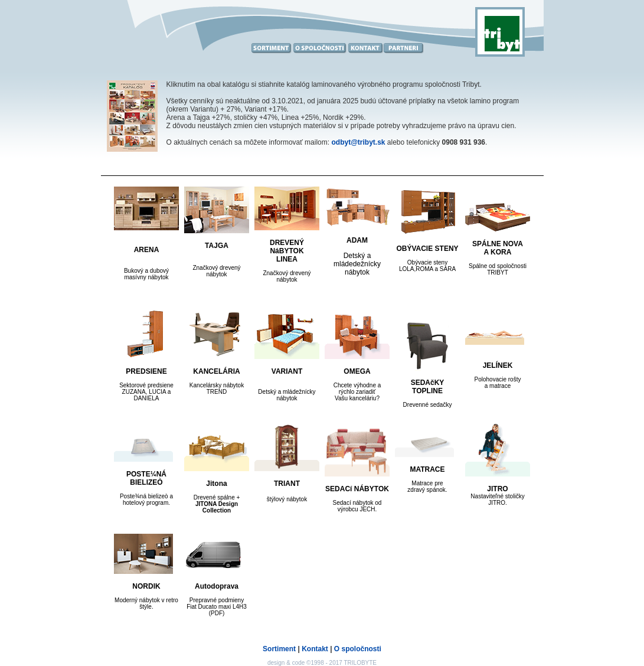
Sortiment (279, 649)
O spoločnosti (358, 649)
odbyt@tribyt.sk (358, 142)
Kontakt (315, 649)
